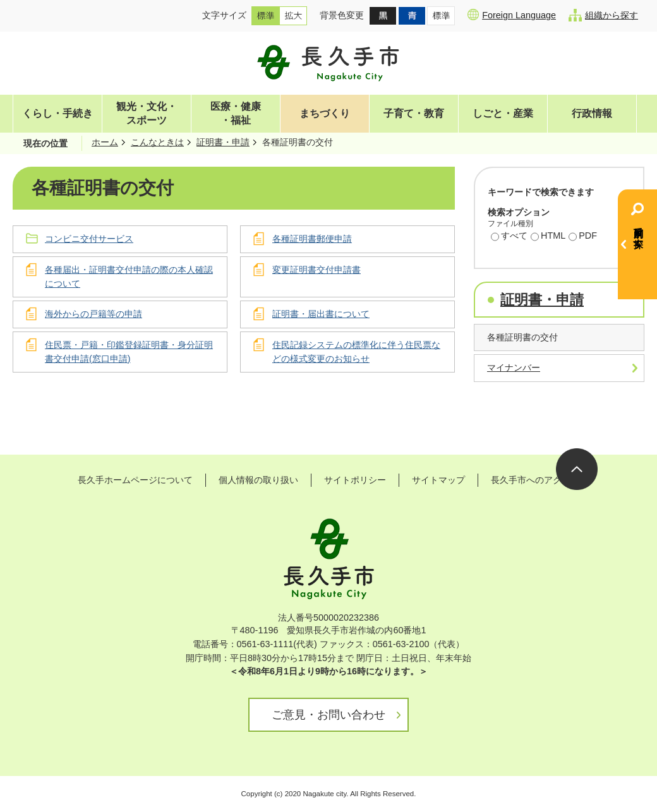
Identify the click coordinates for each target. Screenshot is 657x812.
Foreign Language (512, 15)
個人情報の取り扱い (258, 480)
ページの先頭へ (577, 469)
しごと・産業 (503, 113)
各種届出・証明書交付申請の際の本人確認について (129, 277)
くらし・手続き (57, 113)
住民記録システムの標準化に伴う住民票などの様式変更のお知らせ (356, 352)
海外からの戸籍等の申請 (93, 314)
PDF (583, 237)
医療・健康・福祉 (236, 113)
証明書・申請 (223, 142)
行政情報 (592, 113)
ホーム (105, 142)
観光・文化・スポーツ (147, 113)
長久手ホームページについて (135, 480)
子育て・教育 (414, 113)
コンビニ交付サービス (89, 239)
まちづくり (325, 113)
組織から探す (603, 15)
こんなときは (157, 142)
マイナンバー (514, 367)
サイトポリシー (355, 480)
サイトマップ (438, 480)
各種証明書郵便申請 (312, 239)
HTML (548, 237)
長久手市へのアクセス (535, 480)
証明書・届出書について (321, 314)
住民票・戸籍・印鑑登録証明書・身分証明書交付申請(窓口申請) (129, 352)
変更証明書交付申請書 (316, 270)
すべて (509, 237)
